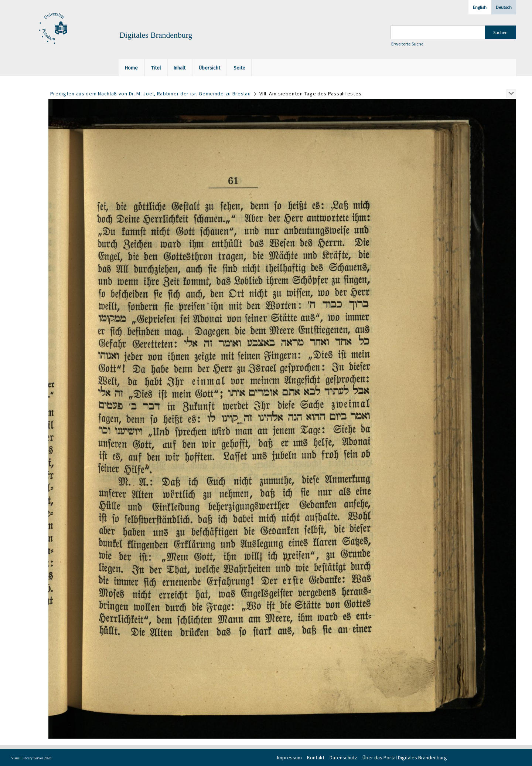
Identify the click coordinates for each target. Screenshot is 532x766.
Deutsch (504, 7)
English (480, 7)
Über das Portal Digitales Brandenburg (405, 757)
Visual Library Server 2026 (31, 758)
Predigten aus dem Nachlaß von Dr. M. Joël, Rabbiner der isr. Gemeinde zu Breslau (151, 94)
